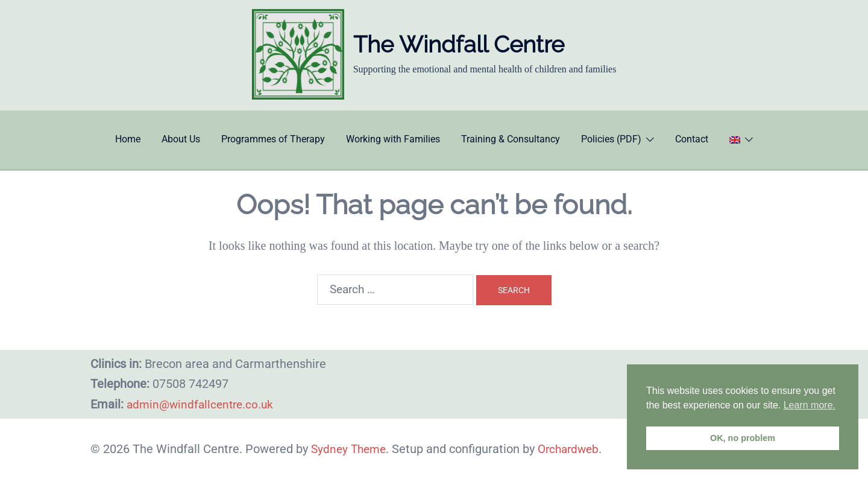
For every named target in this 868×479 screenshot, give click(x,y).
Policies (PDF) (611, 139)
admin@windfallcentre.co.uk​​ (203, 404)
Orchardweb (574, 449)
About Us (181, 139)
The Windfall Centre (459, 44)
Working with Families (393, 139)
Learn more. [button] (810, 405)
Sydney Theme (351, 449)
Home (128, 139)
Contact (692, 139)
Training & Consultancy (511, 139)
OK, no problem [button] (743, 438)
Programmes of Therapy (273, 139)
